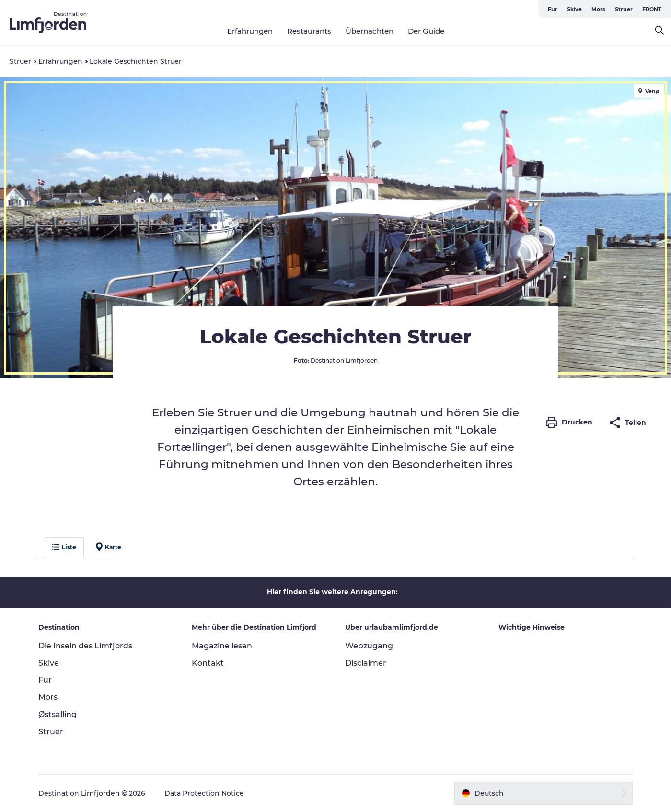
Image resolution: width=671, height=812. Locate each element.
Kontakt (208, 663)
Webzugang (369, 646)
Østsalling (58, 714)
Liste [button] (64, 547)
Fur (553, 9)
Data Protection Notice (204, 793)
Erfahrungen (250, 31)
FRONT (652, 9)
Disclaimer (366, 663)
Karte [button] (109, 547)
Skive (574, 9)
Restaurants (309, 31)
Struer (624, 9)
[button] (572, 423)
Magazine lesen (222, 646)
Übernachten (370, 31)
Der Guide (426, 31)
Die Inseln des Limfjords (85, 646)
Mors (598, 9)
